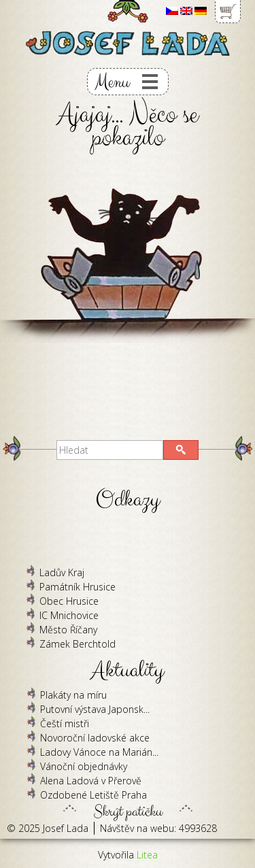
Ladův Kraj (62, 572)
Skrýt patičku (128, 808)
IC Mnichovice (69, 615)
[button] (181, 450)
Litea (147, 855)
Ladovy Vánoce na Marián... (99, 752)
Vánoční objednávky (84, 766)
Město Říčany (68, 630)
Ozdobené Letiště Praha (93, 795)
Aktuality (128, 670)
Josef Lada (66, 828)
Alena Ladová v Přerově (91, 781)
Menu (112, 82)
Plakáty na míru (73, 695)
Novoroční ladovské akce (95, 738)
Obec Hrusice (69, 601)
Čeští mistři (65, 723)
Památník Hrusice (78, 587)
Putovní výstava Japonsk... (95, 709)
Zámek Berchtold (78, 644)
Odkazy (128, 500)
